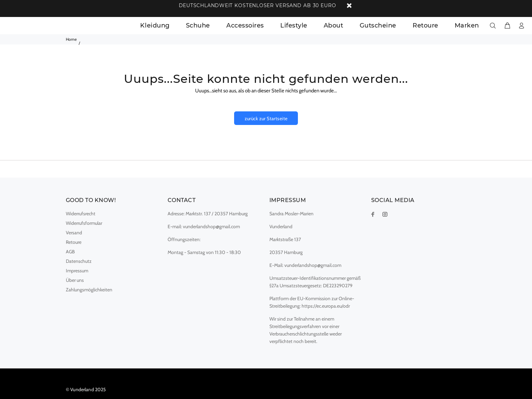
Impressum (77, 271)
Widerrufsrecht (81, 214)
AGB (70, 252)
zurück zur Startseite (266, 119)
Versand (74, 233)
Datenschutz (79, 261)
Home (71, 39)
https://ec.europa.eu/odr (326, 306)
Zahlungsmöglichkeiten (89, 290)
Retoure (74, 242)
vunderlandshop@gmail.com (211, 226)
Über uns (75, 280)
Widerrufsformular (84, 223)
